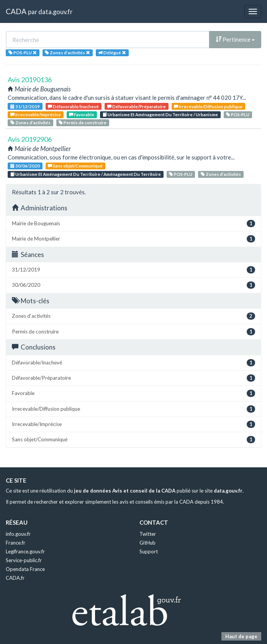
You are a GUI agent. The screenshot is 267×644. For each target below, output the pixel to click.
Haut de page (241, 636)
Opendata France (25, 569)
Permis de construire (83, 123)
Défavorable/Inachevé (73, 107)
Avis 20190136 (30, 80)
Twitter (148, 534)
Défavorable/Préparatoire (137, 107)
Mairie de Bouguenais (133, 224)
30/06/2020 (25, 166)
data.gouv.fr (55, 12)
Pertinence (235, 39)
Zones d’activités (30, 123)
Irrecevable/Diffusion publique (208, 107)
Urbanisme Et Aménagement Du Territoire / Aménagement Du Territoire (86, 174)
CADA (16, 11)
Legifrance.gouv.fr (25, 551)
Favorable (82, 115)
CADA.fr (15, 578)
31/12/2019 (25, 107)
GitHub (147, 543)
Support (149, 551)
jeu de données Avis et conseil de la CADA (125, 491)
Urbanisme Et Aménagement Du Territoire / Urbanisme (160, 115)
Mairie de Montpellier (133, 239)
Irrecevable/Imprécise (36, 115)
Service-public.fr (24, 560)
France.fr (16, 543)
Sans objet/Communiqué (75, 166)
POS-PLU (238, 115)
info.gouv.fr (18, 534)
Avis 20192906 (30, 139)
